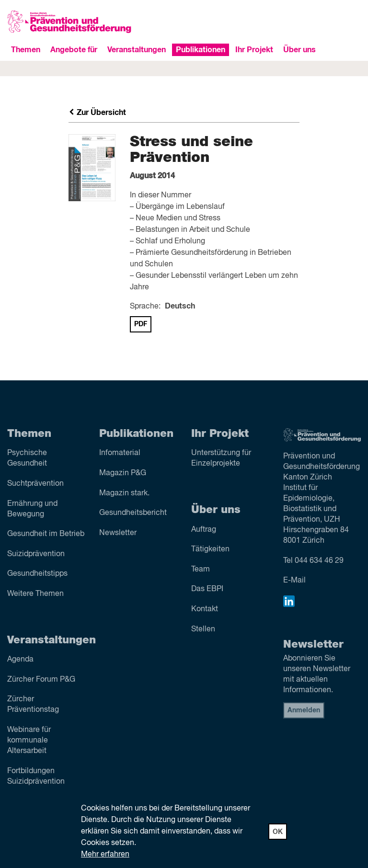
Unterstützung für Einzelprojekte (221, 458)
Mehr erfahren (105, 855)
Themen (26, 50)
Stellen (203, 629)
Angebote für (74, 50)
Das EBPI (207, 589)
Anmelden (304, 710)
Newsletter (118, 533)
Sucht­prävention (35, 484)
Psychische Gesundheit (27, 458)
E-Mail (294, 581)
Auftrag (204, 530)
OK (278, 832)
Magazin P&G (123, 473)
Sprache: (145, 307)
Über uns (299, 50)
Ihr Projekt (254, 50)
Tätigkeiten (210, 549)
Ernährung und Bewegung (32, 509)
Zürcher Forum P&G (41, 680)
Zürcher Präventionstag (33, 705)
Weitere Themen (35, 594)
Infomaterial (120, 453)
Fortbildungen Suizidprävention (36, 777)
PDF (141, 324)
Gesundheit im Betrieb (46, 534)
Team (201, 570)
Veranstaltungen (137, 50)
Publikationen (201, 50)
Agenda (20, 660)
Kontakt (205, 609)
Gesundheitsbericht (133, 513)
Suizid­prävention (36, 554)
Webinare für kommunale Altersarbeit (29, 741)
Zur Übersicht (97, 113)
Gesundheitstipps (37, 574)
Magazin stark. (124, 493)
